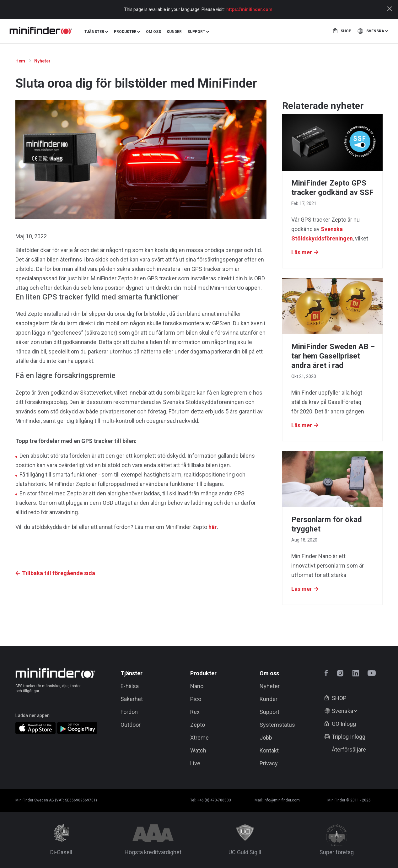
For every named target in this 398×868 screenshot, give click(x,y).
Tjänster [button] (94, 32)
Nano (197, 686)
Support (269, 712)
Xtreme (199, 738)
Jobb (266, 738)
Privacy (269, 763)
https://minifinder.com (249, 9)
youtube (372, 673)
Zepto (198, 725)
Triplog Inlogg (349, 737)
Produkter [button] (125, 32)
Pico (196, 699)
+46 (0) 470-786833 (214, 800)
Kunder (174, 32)
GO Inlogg (344, 724)
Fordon (129, 712)
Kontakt (269, 750)
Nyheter (43, 61)
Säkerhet (132, 699)
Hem (21, 61)
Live (195, 763)
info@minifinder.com (282, 800)
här (213, 527)
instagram (340, 673)
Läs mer (302, 252)
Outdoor (131, 725)
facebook (328, 673)
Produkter (203, 673)
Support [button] (196, 32)
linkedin (355, 673)
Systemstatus (277, 725)
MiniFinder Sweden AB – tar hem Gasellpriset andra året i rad (333, 356)
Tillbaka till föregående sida (59, 573)
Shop (346, 31)
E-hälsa (130, 686)
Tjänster (132, 673)
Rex (195, 712)
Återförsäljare (349, 749)
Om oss (153, 32)
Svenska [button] (375, 31)
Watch (198, 750)
